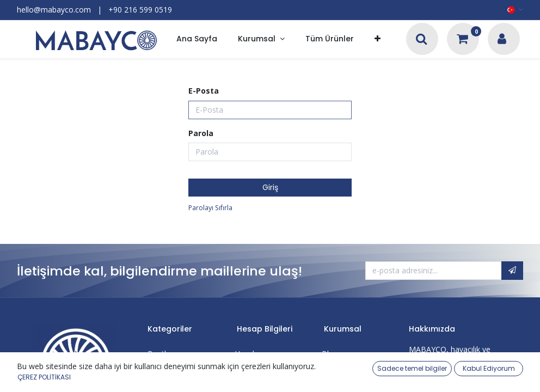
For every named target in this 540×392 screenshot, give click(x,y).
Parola (201, 133)
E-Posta (204, 91)
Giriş (270, 187)
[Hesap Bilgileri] (502, 40)
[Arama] (422, 40)
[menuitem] (197, 39)
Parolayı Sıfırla (210, 208)
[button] (378, 39)
